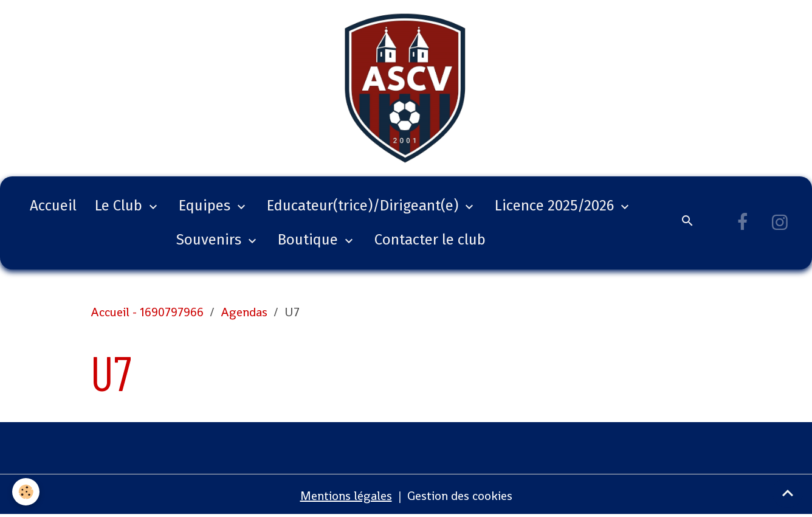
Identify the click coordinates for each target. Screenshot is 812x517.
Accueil (53, 206)
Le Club (120, 206)
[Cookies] (26, 492)
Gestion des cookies (460, 496)
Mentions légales (346, 496)
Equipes (206, 206)
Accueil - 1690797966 (147, 312)
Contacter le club (430, 240)
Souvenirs (211, 240)
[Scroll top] (788, 493)
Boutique (310, 240)
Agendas (244, 312)
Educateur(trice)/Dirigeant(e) (364, 206)
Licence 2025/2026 (556, 206)
